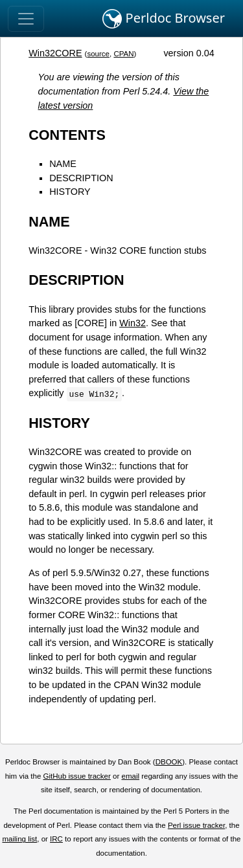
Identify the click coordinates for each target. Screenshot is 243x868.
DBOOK (169, 762)
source (98, 54)
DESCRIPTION (81, 178)
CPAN (123, 54)
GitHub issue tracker (77, 776)
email (130, 776)
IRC (56, 839)
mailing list (19, 839)
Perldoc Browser (164, 19)
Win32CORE (55, 53)
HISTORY (70, 192)
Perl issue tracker (196, 825)
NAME (63, 164)
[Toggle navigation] (26, 19)
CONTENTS (67, 135)
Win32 (133, 323)
